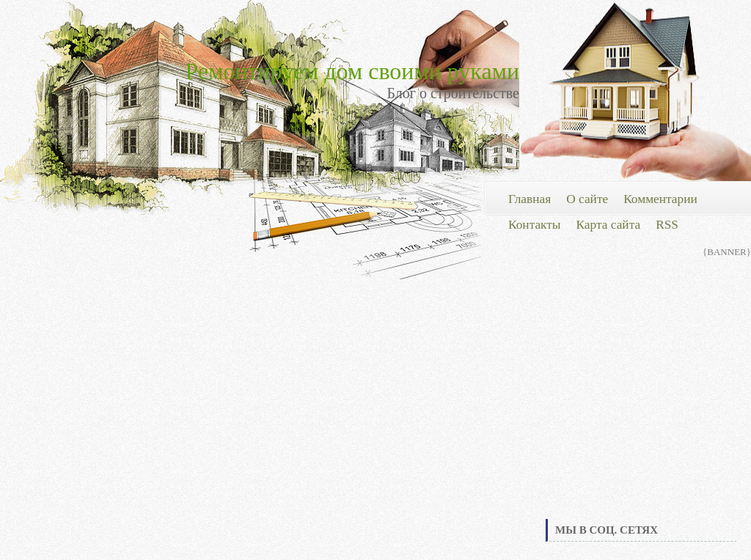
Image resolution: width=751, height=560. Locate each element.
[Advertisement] (641, 406)
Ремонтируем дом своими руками (352, 71)
